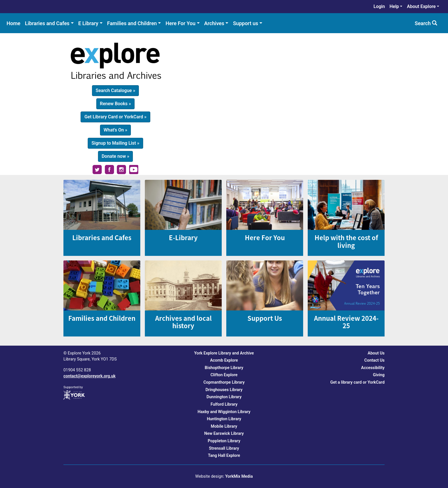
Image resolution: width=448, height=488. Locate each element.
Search (426, 23)
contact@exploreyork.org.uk (89, 376)
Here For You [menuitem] (180, 23)
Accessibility (373, 368)
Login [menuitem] (379, 6)
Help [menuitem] (394, 6)
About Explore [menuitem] (421, 6)
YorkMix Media (239, 476)
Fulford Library (224, 404)
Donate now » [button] (116, 156)
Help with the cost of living (346, 241)
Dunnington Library (224, 397)
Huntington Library (224, 419)
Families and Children (102, 318)
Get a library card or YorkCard (357, 382)
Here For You (265, 237)
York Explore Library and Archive (224, 353)
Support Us (265, 318)
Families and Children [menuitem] (132, 23)
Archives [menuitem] (214, 23)
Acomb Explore (224, 360)
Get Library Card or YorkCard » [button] (115, 117)
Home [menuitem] (13, 23)
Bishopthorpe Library (224, 368)
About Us (376, 353)
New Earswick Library (224, 434)
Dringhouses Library (224, 390)
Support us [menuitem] (245, 23)
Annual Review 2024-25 (346, 322)
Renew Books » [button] (116, 104)
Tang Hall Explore (224, 456)
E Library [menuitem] (88, 23)
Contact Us (374, 360)
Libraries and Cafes (102, 237)
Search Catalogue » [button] (116, 90)
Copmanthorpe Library (224, 382)
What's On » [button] (116, 130)
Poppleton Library (224, 441)
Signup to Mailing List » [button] (115, 143)
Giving (379, 375)
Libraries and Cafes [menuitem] (47, 23)
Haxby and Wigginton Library (224, 412)
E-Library (183, 237)
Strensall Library (224, 448)
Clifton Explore (224, 375)
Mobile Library (224, 426)
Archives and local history (183, 322)
